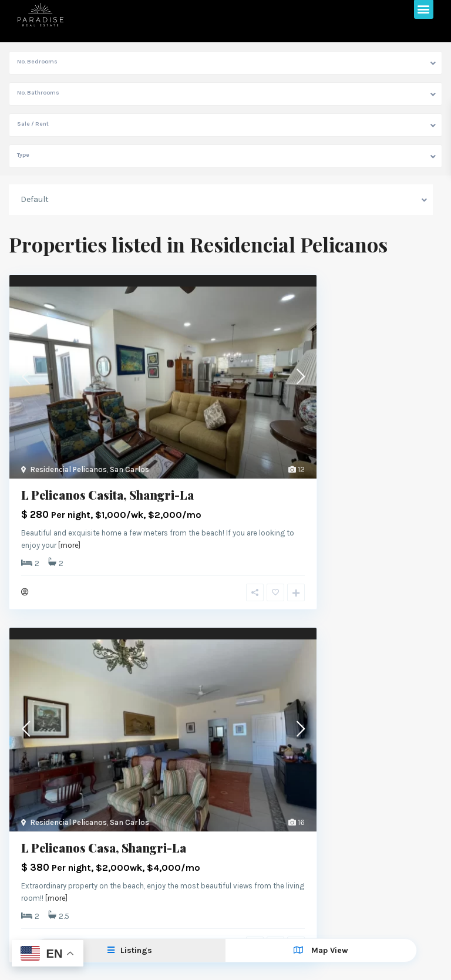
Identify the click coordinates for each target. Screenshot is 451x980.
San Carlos (129, 469)
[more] (69, 545)
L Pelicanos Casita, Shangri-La (107, 495)
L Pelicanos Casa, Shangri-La (104, 848)
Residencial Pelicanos (68, 469)
